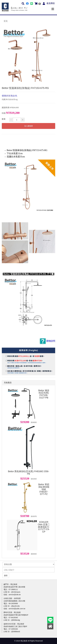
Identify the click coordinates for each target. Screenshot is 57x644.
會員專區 (51, 3)
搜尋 (6, 576)
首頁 (6, 21)
